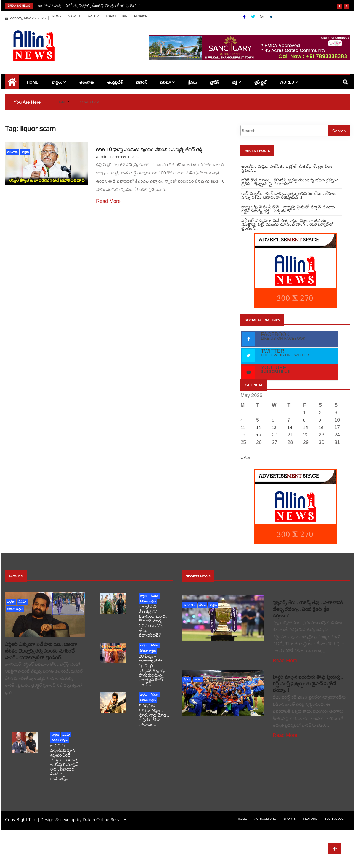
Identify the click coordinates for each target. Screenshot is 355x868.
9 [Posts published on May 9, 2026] (320, 420)
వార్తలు (57, 82)
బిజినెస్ (141, 82)
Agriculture (116, 16)
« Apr (245, 457)
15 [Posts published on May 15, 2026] (305, 428)
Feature (310, 819)
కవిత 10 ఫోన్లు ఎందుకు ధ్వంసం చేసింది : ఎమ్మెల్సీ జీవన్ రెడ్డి (149, 149)
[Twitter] (253, 17)
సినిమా (165, 82)
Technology (335, 819)
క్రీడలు (192, 82)
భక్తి (235, 82)
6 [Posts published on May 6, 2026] (273, 420)
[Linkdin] (270, 17)
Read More (108, 201)
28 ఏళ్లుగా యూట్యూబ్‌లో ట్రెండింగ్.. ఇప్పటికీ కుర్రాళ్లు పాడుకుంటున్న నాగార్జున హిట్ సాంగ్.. (152, 670)
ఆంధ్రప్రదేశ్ (115, 82)
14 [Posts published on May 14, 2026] (290, 428)
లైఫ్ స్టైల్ (260, 82)
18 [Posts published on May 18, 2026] (243, 435)
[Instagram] (262, 17)
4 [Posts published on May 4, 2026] (242, 420)
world (74, 16)
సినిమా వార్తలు (15, 609)
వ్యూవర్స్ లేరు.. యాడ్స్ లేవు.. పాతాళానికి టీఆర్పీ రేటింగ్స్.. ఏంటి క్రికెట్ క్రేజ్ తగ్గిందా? (308, 609)
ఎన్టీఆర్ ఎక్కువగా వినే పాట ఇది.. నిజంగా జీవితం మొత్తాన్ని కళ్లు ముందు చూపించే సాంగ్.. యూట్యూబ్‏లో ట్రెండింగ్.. (41, 651)
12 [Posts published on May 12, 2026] (259, 428)
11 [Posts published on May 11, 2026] (243, 428)
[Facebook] (245, 17)
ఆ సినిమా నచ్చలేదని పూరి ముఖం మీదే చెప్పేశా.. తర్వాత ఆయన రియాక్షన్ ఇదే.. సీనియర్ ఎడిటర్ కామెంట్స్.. (64, 762)
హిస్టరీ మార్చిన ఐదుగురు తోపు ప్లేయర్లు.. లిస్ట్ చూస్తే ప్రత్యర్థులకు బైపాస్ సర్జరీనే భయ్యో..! (308, 684)
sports (190, 605)
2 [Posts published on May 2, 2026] (320, 413)
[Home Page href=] (12, 84)
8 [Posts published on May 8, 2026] (304, 420)
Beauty (93, 16)
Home (57, 16)
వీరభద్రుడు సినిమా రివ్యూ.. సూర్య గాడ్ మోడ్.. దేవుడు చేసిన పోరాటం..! (154, 715)
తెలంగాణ (87, 82)
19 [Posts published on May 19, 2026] (259, 435)
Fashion (141, 16)
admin (102, 157)
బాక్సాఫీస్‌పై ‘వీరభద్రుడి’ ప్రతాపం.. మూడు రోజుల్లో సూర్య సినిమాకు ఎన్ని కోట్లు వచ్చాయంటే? (153, 621)
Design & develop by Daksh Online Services (84, 819)
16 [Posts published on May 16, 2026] (321, 428)
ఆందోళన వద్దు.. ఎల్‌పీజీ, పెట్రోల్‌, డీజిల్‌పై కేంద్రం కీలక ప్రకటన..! (89, 6)
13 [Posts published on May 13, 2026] (274, 428)
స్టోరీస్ (214, 82)
